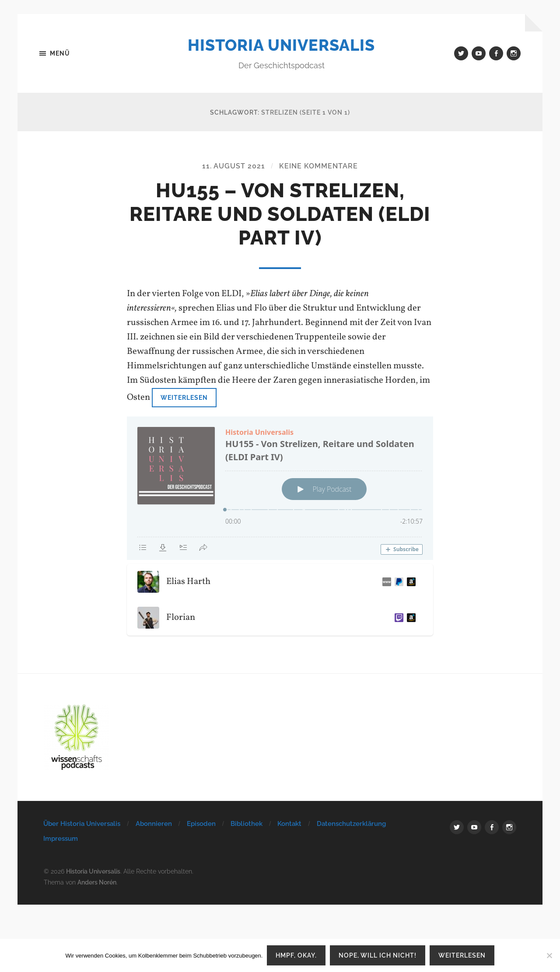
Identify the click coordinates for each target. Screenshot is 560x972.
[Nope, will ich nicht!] (549, 955)
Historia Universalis (281, 45)
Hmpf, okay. (296, 955)
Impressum (61, 839)
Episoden (201, 824)
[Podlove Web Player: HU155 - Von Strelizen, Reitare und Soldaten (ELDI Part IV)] (280, 488)
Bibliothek (247, 824)
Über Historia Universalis (82, 824)
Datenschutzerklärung (351, 824)
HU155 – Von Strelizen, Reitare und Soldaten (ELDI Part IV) (280, 214)
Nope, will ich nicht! (378, 955)
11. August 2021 (234, 166)
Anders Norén (97, 882)
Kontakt (289, 824)
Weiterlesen (184, 397)
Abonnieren (154, 824)
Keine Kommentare (318, 166)
